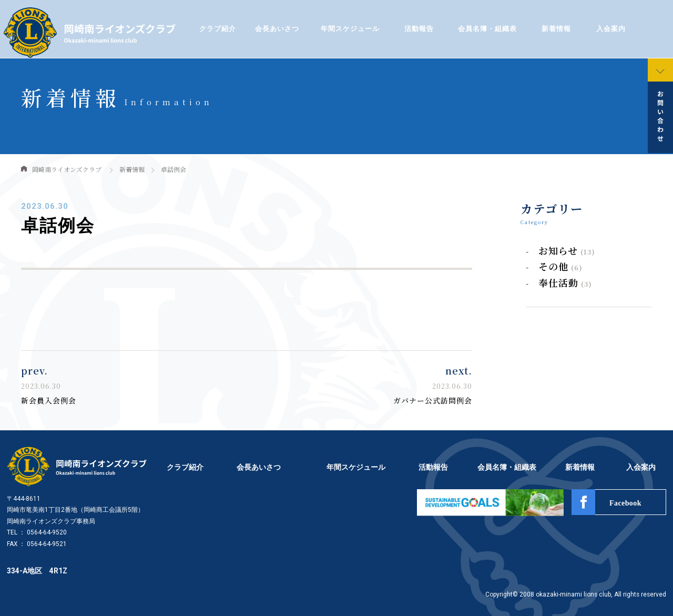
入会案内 (611, 29)
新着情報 (556, 29)
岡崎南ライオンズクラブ (67, 169)
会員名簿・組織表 (487, 29)
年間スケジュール (350, 29)
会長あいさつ (277, 29)
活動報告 (419, 29)
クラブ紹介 (217, 29)
